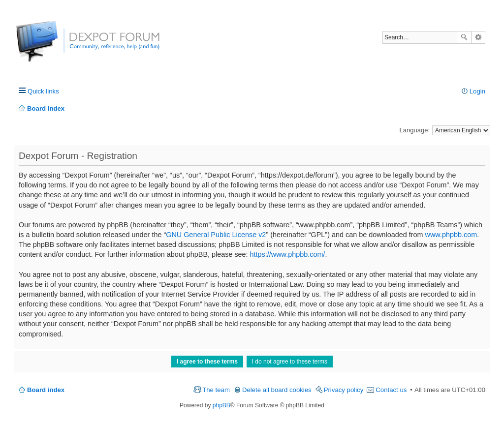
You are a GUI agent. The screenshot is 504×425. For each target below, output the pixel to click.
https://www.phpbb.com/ (288, 254)
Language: (415, 130)
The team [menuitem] (216, 390)
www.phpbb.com (451, 235)
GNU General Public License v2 (216, 235)
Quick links (43, 91)
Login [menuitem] (477, 91)
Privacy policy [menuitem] (344, 390)
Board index (46, 390)
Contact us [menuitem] (391, 390)
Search (464, 37)
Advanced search (478, 37)
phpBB (221, 405)
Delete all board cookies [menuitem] (277, 390)
